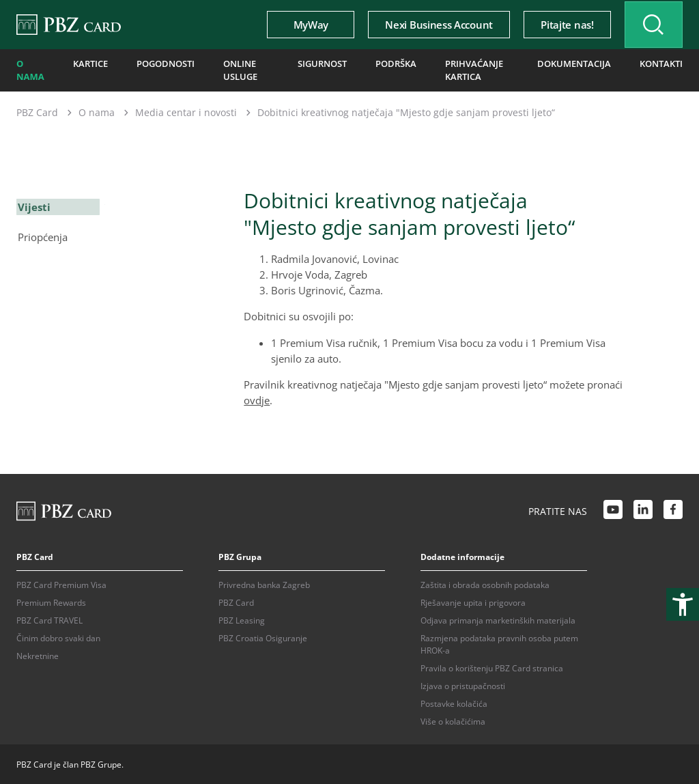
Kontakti (662, 63)
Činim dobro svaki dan (58, 637)
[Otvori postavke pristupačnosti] (683, 604)
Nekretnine (38, 655)
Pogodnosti (163, 63)
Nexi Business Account (433, 25)
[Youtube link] (613, 510)
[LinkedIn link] (643, 510)
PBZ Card (37, 111)
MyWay (305, 25)
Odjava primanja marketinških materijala (498, 619)
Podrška (395, 63)
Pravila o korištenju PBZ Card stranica (492, 667)
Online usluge (235, 69)
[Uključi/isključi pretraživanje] (651, 25)
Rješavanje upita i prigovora (473, 601)
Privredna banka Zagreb (264, 584)
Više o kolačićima (453, 720)
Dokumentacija (579, 63)
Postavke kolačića (454, 702)
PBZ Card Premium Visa (61, 584)
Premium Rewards (51, 601)
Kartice (90, 63)
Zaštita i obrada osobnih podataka (485, 584)
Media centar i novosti (186, 111)
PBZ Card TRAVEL (49, 619)
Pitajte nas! (561, 25)
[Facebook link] (673, 510)
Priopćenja (41, 234)
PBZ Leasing (242, 619)
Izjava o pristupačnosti (463, 685)
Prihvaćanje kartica (469, 69)
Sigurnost (323, 63)
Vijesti (33, 205)
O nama (30, 69)
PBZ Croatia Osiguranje (263, 637)
